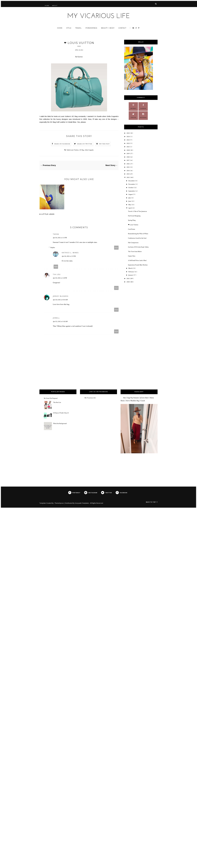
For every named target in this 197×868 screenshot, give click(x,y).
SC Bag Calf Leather (58, 122)
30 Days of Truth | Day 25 (61, 413)
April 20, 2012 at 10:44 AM (60, 300)
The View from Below (135, 252)
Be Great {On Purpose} (51, 398)
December (132, 181)
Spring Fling (132, 220)
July (130, 198)
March (131, 268)
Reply (116, 248)
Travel (78, 28)
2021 (128, 147)
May (130, 205)
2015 (128, 167)
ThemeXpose (59, 503)
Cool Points (132, 229)
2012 (128, 177)
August (131, 194)
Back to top (152, 502)
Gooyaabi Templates (82, 503)
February (131, 272)
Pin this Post (104, 144)
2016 (128, 164)
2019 (128, 154)
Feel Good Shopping (134, 216)
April (130, 208)
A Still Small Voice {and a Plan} (137, 260)
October (131, 188)
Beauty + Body (108, 28)
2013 (128, 174)
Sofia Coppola (89, 150)
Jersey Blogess (61, 296)
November (132, 184)
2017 (128, 160)
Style (69, 28)
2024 (128, 137)
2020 (128, 150)
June (130, 201)
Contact (122, 28)
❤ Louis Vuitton (133, 225)
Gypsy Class (132, 256)
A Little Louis (47, 214)
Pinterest (133, 106)
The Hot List (57, 402)
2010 (128, 282)
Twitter (133, 115)
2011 (128, 279)
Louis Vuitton (74, 150)
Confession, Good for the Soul (137, 238)
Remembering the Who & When (138, 234)
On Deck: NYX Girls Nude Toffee (138, 247)
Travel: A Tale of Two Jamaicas (137, 211)
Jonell (56, 318)
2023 (128, 140)
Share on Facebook (62, 144)
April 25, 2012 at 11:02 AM (60, 322)
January (131, 275)
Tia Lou (57, 274)
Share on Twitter (85, 144)
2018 (128, 157)
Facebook (143, 106)
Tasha (56, 234)
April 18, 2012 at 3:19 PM (69, 256)
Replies (53, 248)
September (132, 191)
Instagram (143, 115)
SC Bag (82, 150)
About (55, 6)
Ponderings (91, 28)
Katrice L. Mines (70, 253)
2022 (128, 143)
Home (47, 6)
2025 (128, 133)
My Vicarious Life (90, 398)
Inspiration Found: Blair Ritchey (138, 265)
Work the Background (60, 424)
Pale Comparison (133, 243)
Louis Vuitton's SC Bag (69, 116)
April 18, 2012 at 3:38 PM (60, 278)
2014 (128, 171)
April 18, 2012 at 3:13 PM (60, 238)
